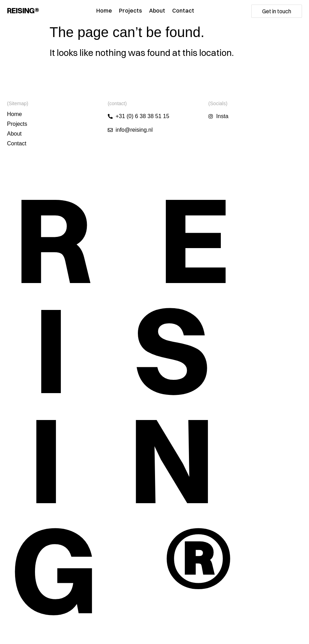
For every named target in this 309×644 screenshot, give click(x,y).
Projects (131, 10)
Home (104, 10)
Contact (183, 10)
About (157, 10)
